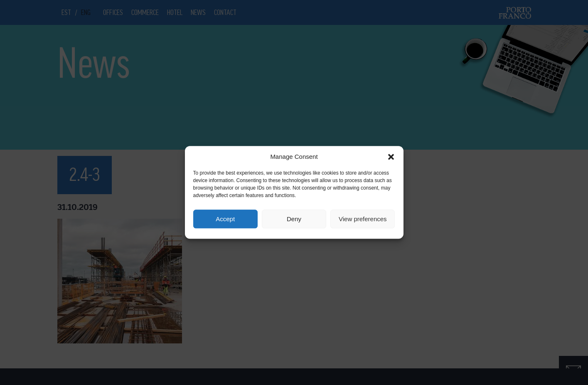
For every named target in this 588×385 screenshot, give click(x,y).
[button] (391, 157)
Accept (225, 219)
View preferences (363, 219)
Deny (294, 219)
